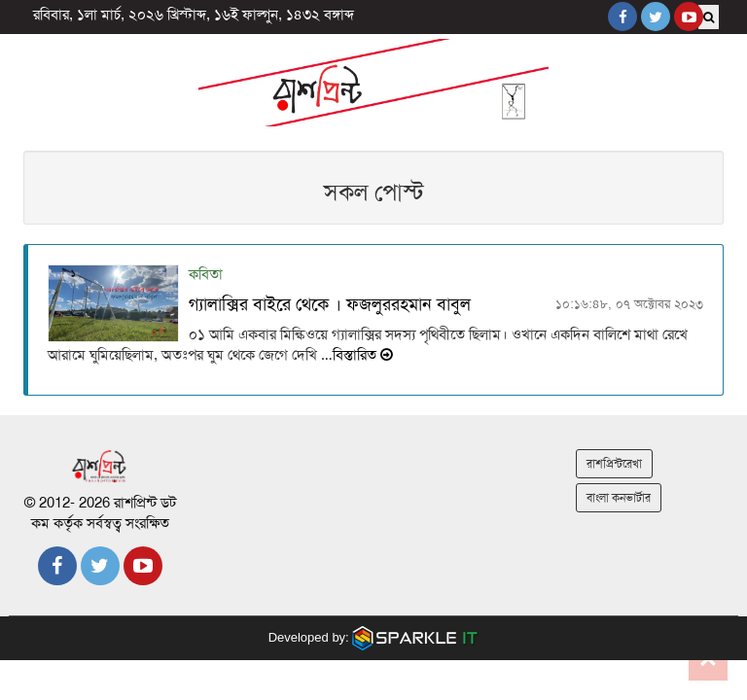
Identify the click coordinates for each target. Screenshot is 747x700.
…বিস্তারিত (355, 355)
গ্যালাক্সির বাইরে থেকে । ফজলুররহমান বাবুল (330, 304)
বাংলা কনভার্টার (619, 498)
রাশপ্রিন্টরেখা (614, 464)
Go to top (708, 661)
